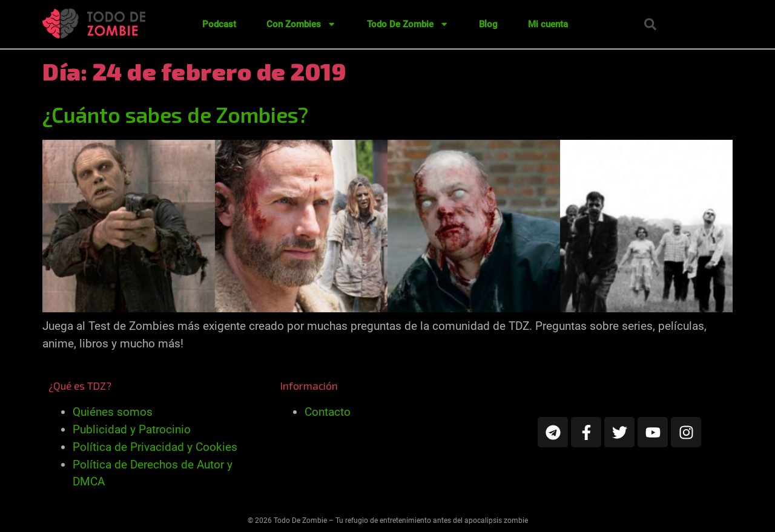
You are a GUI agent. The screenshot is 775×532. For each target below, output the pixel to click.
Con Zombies (301, 24)
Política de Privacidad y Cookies (155, 447)
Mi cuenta (548, 24)
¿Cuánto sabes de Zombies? (175, 114)
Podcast (219, 24)
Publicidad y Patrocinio (132, 429)
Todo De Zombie (408, 24)
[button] (650, 24)
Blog (488, 24)
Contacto (328, 412)
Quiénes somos (113, 412)
